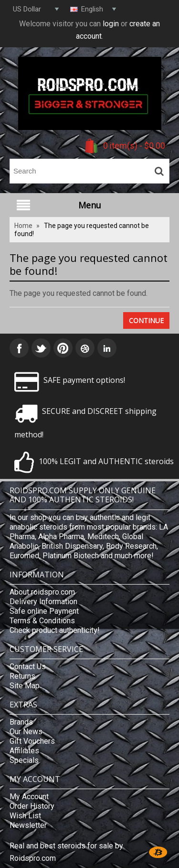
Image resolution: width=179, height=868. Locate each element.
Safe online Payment (44, 611)
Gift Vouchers (32, 741)
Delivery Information (43, 602)
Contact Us (28, 667)
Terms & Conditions (42, 621)
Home (23, 226)
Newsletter (28, 825)
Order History (32, 806)
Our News (26, 732)
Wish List (25, 816)
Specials (24, 760)
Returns (22, 676)
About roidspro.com (42, 592)
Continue (146, 320)
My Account (29, 797)
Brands (21, 722)
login (111, 24)
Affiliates (24, 751)
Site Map (25, 686)
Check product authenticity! (55, 630)
